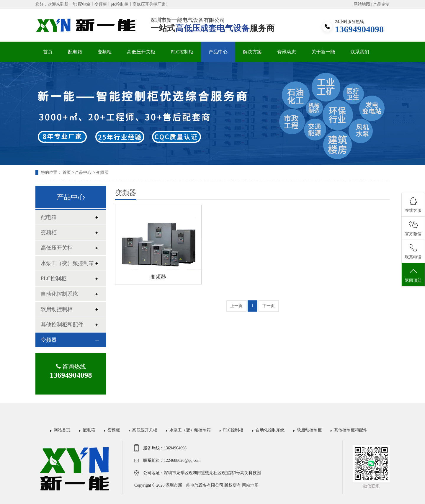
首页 (48, 52)
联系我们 (360, 52)
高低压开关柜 (141, 52)
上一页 (236, 306)
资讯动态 (287, 52)
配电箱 (75, 52)
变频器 (102, 172)
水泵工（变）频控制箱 (67, 263)
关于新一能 (323, 52)
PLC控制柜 (182, 52)
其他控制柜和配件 (62, 325)
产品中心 (218, 52)
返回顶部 (413, 275)
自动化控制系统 (59, 294)
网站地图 (362, 4)
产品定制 (381, 4)
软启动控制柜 (57, 309)
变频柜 (104, 52)
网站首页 (62, 430)
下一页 (269, 306)
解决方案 (252, 52)
